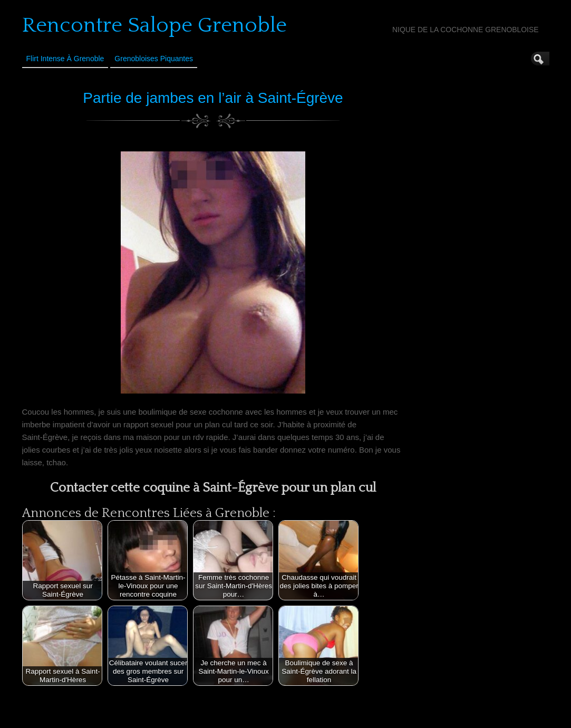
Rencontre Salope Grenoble (154, 25)
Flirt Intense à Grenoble (65, 59)
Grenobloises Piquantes (154, 59)
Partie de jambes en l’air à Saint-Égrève (213, 98)
